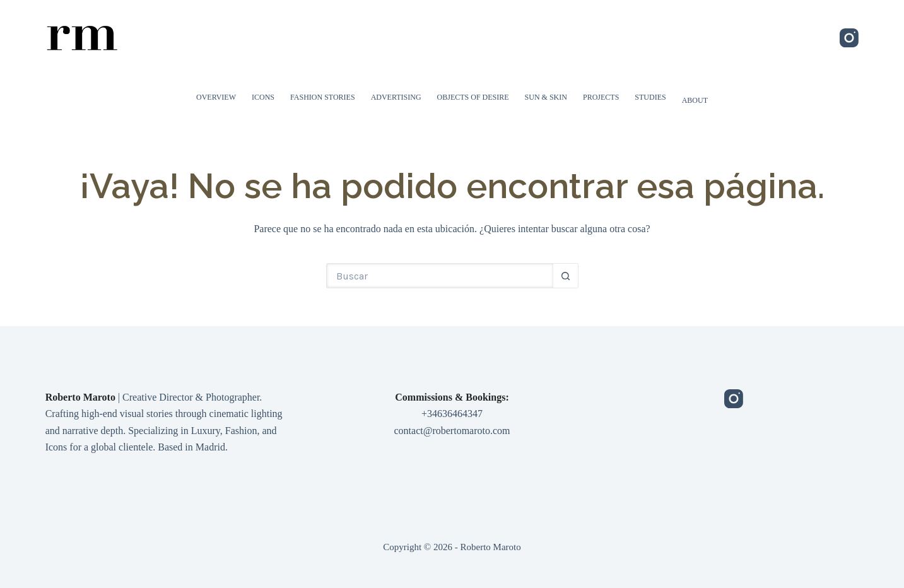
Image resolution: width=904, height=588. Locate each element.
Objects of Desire (473, 97)
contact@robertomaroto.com (452, 431)
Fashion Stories (323, 97)
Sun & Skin (546, 97)
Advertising (396, 97)
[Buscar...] (440, 276)
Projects (601, 97)
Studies (650, 97)
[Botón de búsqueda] (566, 276)
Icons (263, 97)
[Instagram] (849, 38)
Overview (216, 97)
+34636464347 (452, 414)
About (695, 100)
